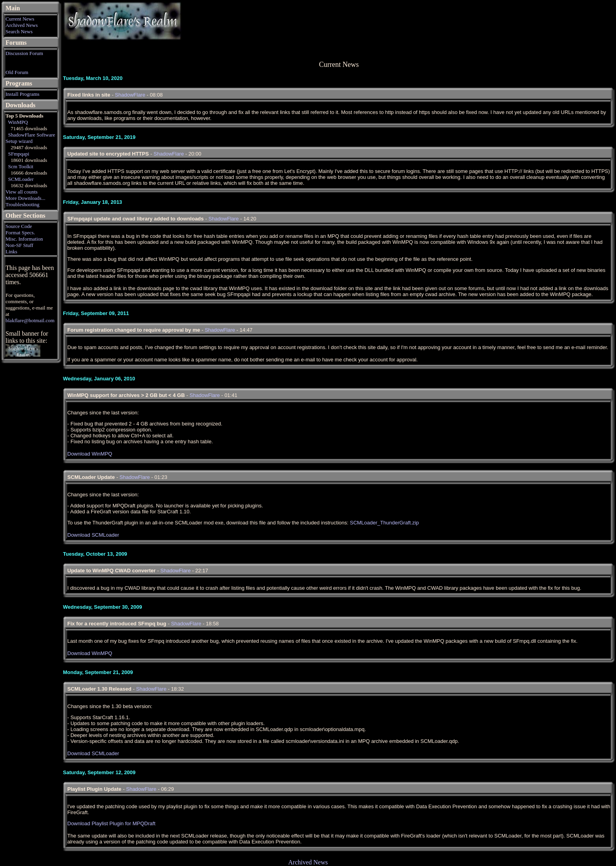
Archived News (22, 25)
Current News (20, 19)
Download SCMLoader (93, 535)
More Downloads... (25, 198)
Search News (19, 31)
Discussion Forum (24, 53)
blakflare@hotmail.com (30, 320)
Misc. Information (24, 239)
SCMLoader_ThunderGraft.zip (384, 523)
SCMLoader (21, 179)
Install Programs (23, 94)
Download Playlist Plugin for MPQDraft (111, 823)
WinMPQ (18, 122)
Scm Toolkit (21, 166)
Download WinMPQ (90, 454)
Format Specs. (20, 233)
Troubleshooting (22, 204)
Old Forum (17, 72)
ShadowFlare (130, 95)
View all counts (22, 192)
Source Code (19, 226)
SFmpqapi (19, 154)
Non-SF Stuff (19, 245)
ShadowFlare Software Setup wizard (30, 138)
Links (11, 252)
